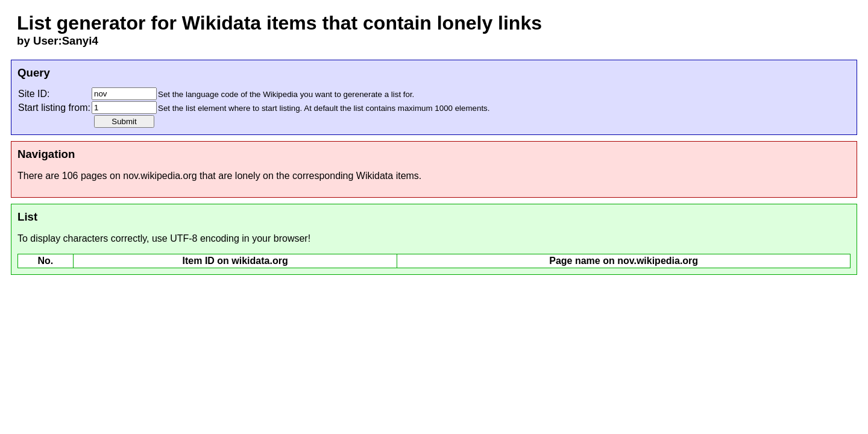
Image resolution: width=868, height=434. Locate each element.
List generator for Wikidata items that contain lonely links (279, 23)
